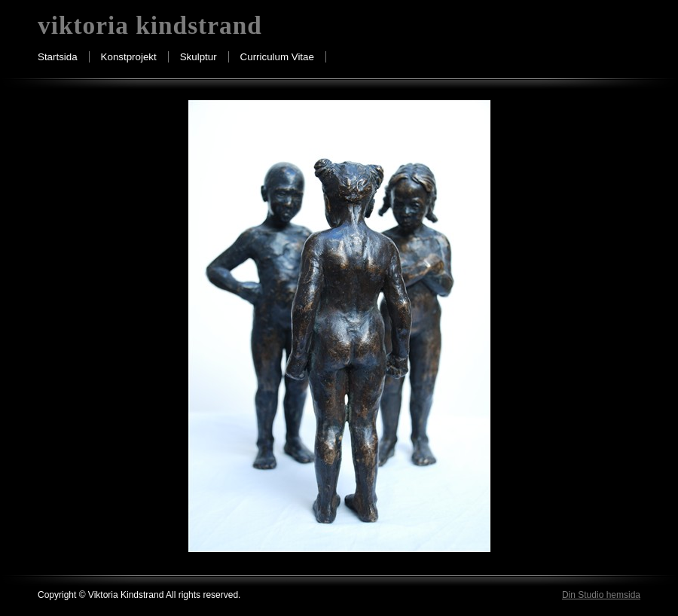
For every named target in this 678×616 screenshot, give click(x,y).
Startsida (58, 57)
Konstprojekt (129, 57)
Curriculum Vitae (277, 57)
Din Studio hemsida (601, 595)
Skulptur (199, 57)
